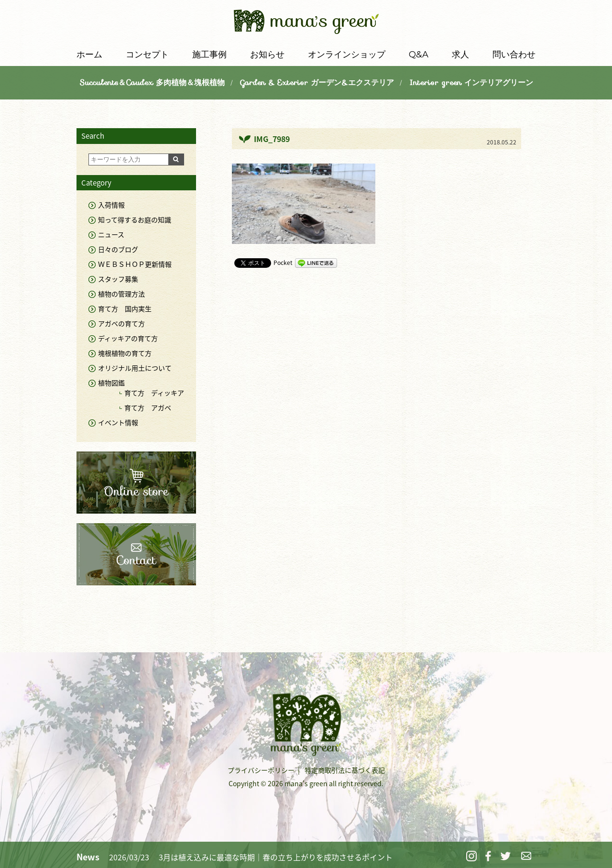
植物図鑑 (111, 383)
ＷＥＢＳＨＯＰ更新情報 (135, 264)
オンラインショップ (347, 55)
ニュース (111, 234)
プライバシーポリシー (261, 770)
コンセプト (147, 55)
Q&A (419, 55)
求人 (460, 55)
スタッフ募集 (118, 279)
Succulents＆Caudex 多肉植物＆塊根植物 (152, 82)
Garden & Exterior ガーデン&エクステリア (317, 82)
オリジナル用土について (135, 368)
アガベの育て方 (121, 323)
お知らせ (267, 55)
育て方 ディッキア (154, 393)
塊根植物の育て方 (125, 353)
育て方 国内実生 (125, 308)
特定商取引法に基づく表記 (345, 770)
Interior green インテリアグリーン (471, 82)
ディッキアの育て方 (128, 338)
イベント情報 (118, 422)
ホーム (89, 55)
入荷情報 (111, 205)
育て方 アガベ (148, 407)
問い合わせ (514, 55)
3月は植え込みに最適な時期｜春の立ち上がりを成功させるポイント (276, 857)
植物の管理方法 (121, 294)
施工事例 (209, 55)
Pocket (283, 263)
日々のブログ (118, 249)
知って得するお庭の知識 (135, 220)
